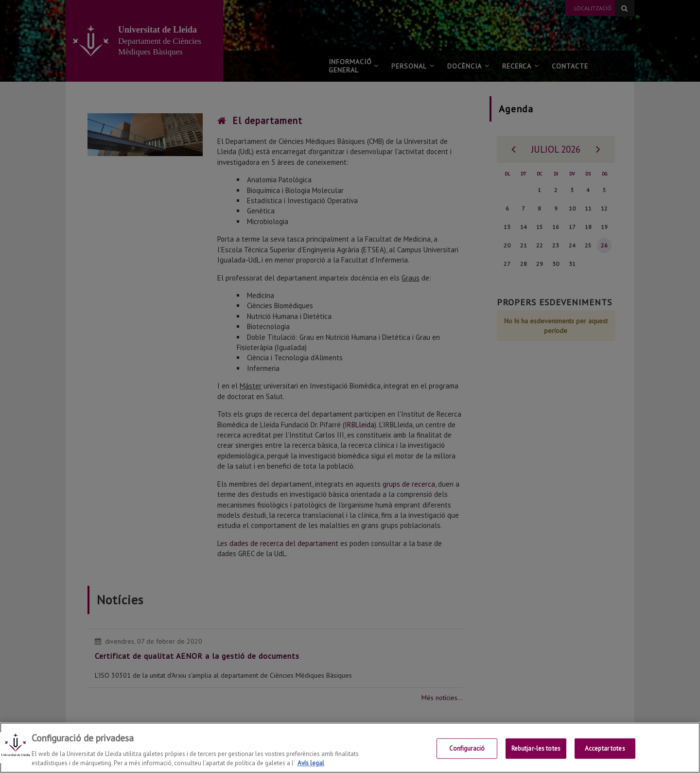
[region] (350, 748)
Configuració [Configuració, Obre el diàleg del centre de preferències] (467, 748)
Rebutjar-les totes (536, 748)
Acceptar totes (605, 748)
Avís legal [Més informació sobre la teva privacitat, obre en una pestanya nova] (311, 763)
